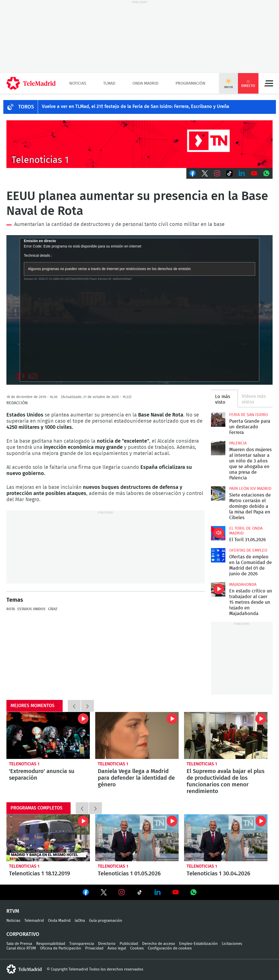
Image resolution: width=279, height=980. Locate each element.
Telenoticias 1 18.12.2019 (48, 838)
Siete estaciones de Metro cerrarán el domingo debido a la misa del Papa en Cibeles (218, 493)
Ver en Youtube (176, 892)
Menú (269, 83)
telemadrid (24, 969)
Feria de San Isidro (249, 415)
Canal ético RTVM (21, 948)
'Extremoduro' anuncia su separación (48, 735)
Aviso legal (117, 948)
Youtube (254, 173)
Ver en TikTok (140, 893)
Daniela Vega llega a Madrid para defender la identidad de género (137, 735)
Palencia (238, 443)
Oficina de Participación (61, 948)
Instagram (217, 173)
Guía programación (106, 921)
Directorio (107, 944)
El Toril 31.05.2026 (218, 533)
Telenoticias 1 (24, 764)
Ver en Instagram (122, 892)
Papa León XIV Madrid (250, 489)
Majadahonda (243, 585)
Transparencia (82, 944)
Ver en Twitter (104, 893)
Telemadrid (34, 921)
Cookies (137, 948)
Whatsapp (266, 173)
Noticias (78, 83)
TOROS (26, 107)
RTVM (13, 911)
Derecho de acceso (159, 944)
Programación (190, 83)
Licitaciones (232, 944)
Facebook (193, 173)
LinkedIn (242, 173)
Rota (11, 609)
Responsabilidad (51, 944)
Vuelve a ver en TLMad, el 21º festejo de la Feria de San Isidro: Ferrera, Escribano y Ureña (136, 107)
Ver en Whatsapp (194, 892)
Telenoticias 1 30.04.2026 (226, 838)
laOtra (80, 921)
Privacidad (94, 948)
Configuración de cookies (170, 948)
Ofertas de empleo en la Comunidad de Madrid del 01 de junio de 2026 (218, 555)
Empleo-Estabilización (198, 944)
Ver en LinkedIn (158, 892)
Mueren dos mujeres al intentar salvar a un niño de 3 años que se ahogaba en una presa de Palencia (218, 448)
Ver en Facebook (86, 893)
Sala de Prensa (19, 944)
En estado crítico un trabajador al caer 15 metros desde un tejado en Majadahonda (218, 589)
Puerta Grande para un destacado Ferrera (218, 420)
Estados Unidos (31, 609)
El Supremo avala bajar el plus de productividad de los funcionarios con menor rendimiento (226, 735)
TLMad (109, 83)
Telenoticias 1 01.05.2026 (137, 838)
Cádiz (53, 609)
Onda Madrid (145, 83)
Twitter (205, 173)
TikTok (229, 173)
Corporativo (23, 934)
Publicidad (129, 944)
